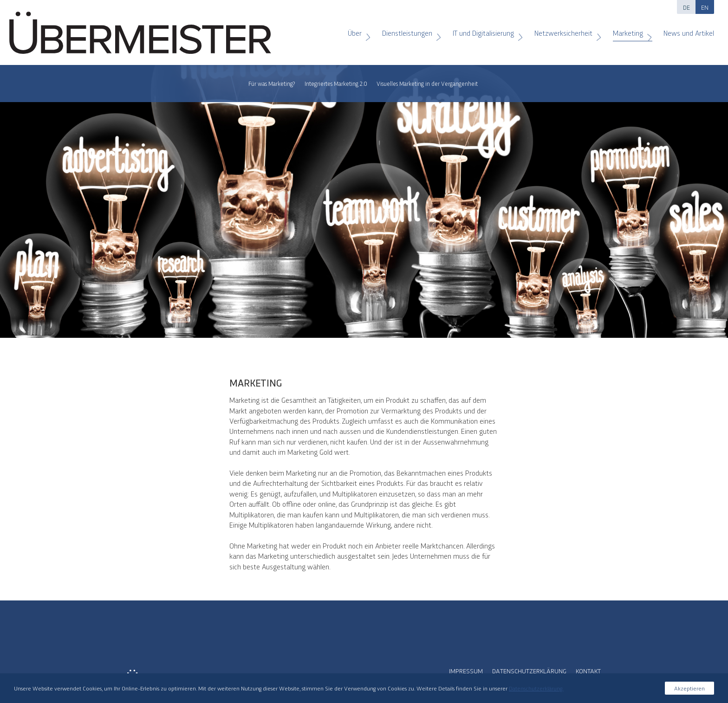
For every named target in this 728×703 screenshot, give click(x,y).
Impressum (466, 671)
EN (705, 7)
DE (686, 7)
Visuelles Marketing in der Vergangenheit (427, 83)
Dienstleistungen (408, 29)
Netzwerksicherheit (565, 29)
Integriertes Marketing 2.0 (336, 83)
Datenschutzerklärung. (536, 688)
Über (356, 29)
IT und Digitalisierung (484, 29)
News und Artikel (684, 29)
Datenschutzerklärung (529, 671)
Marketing (629, 29)
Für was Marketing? (272, 83)
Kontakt (588, 671)
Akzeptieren (689, 688)
